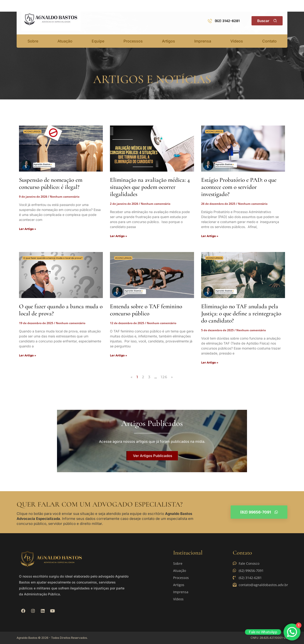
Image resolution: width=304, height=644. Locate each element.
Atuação (65, 41)
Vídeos (237, 41)
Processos (133, 41)
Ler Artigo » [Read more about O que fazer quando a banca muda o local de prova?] (28, 355)
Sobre (33, 41)
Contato (269, 41)
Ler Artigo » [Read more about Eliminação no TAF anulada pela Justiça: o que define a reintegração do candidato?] (210, 362)
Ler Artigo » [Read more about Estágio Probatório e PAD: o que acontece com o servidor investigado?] (210, 236)
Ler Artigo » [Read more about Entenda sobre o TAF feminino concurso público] (119, 355)
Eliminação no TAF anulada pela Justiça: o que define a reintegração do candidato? (241, 313)
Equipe (98, 41)
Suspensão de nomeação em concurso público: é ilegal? (51, 183)
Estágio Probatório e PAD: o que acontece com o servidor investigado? (239, 187)
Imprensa (203, 41)
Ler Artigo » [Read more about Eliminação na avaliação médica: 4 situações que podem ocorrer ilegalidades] (119, 236)
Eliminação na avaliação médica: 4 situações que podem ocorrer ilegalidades (150, 187)
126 (164, 377)
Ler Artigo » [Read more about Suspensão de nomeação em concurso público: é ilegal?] (28, 229)
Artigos (169, 41)
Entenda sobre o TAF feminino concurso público (146, 310)
